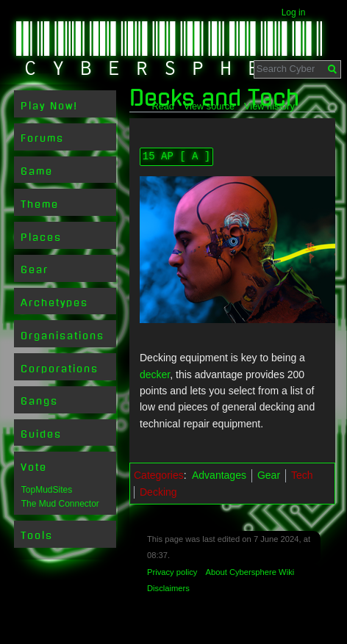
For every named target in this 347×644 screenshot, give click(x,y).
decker (155, 375)
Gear (269, 475)
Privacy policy (172, 572)
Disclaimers (168, 588)
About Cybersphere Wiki (250, 572)
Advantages (219, 475)
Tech (302, 475)
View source (209, 106)
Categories (159, 475)
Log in (294, 12)
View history (269, 106)
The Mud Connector (60, 504)
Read (163, 106)
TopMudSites (47, 490)
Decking (158, 492)
